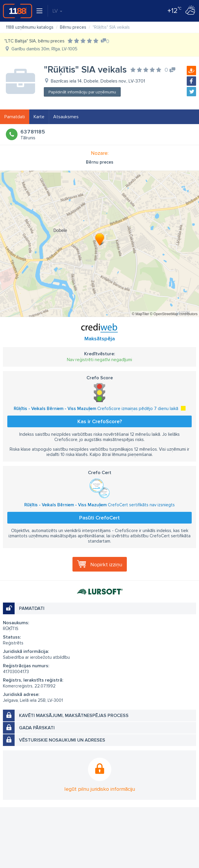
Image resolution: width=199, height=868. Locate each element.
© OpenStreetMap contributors (174, 314)
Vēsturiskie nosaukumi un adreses (62, 740)
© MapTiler (140, 314)
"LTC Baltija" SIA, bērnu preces (34, 41)
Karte (39, 117)
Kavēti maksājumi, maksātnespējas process (74, 716)
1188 (18, 11)
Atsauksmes (66, 117)
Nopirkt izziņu (106, 565)
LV (57, 11)
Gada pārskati (37, 728)
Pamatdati (15, 117)
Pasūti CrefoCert (99, 518)
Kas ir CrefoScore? (100, 421)
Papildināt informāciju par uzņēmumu (82, 92)
